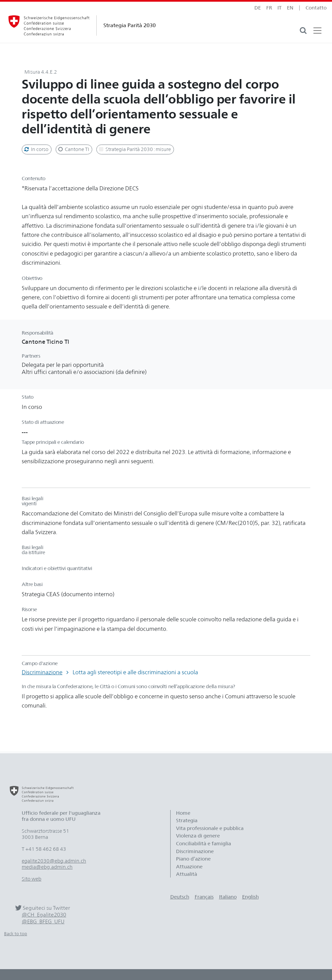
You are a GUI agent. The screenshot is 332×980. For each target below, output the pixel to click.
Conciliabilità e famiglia (203, 844)
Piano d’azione (193, 859)
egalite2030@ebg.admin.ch (54, 861)
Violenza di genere (198, 836)
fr (269, 8)
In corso (36, 149)
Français (204, 897)
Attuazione (189, 867)
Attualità (187, 874)
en (290, 8)
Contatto (316, 8)
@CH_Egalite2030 (44, 915)
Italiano (228, 897)
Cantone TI (73, 149)
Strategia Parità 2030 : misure (134, 149)
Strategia (187, 821)
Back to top (16, 934)
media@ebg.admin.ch (47, 867)
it (279, 8)
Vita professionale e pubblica (210, 828)
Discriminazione (42, 672)
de (258, 8)
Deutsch (180, 897)
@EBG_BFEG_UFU (43, 921)
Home (183, 813)
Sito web (32, 879)
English (250, 897)
